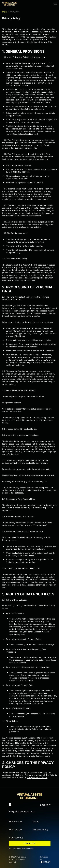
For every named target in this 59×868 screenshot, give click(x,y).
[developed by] (45, 862)
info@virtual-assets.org (39, 756)
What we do (15, 830)
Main (4, 12)
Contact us (29, 843)
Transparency (16, 838)
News (36, 821)
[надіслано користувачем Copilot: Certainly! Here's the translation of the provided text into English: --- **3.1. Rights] (29, 666)
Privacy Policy (41, 830)
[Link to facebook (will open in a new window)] (10, 805)
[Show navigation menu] (55, 4)
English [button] (44, 805)
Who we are (15, 821)
